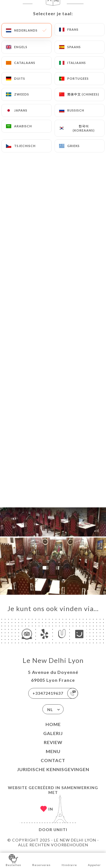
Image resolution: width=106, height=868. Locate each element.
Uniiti (60, 830)
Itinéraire (69, 860)
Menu (53, 751)
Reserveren (41, 860)
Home (53, 724)
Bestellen (13, 860)
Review (53, 742)
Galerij (53, 733)
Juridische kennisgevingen (53, 769)
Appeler (94, 860)
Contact (53, 760)
